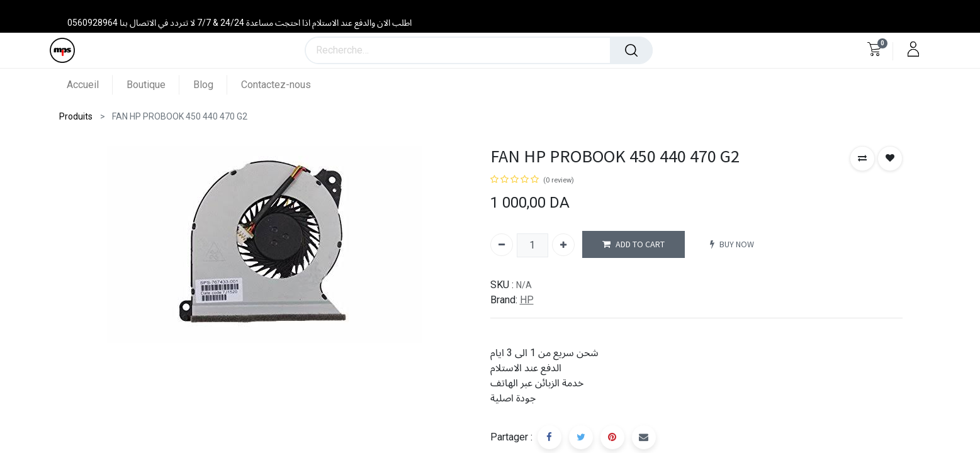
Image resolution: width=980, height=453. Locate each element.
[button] (862, 159)
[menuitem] (90, 85)
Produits (76, 116)
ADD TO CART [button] (634, 244)
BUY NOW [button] (732, 244)
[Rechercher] (631, 50)
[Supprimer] (502, 245)
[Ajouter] (563, 245)
